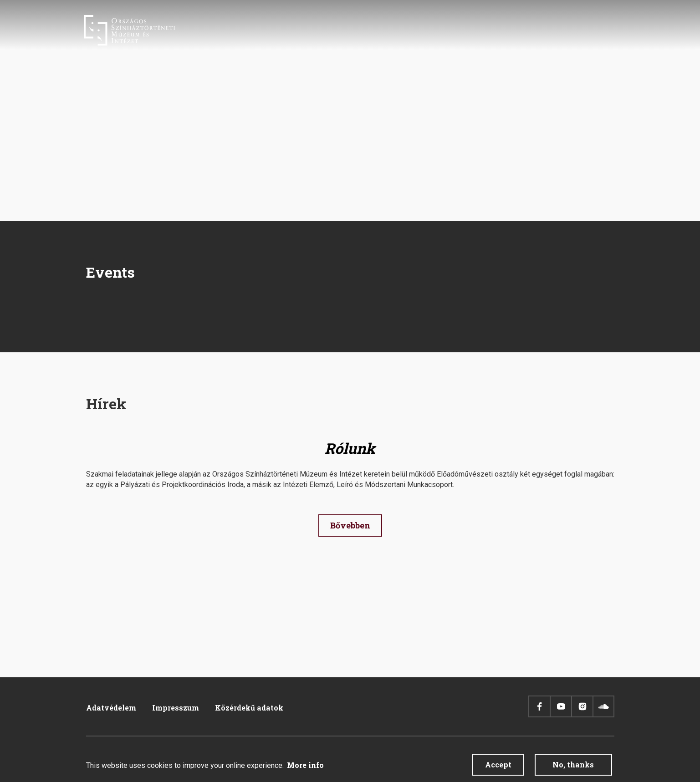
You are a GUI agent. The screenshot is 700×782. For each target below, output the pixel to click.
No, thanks (573, 765)
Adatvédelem (111, 708)
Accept (498, 765)
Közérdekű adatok (249, 708)
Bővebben (350, 525)
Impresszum (176, 708)
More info (305, 765)
